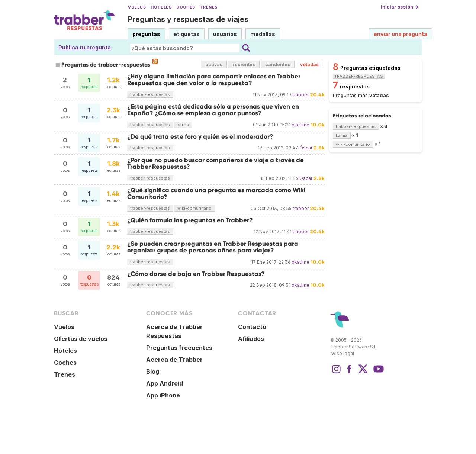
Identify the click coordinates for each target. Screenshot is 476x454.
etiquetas (187, 34)
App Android (165, 383)
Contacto (252, 327)
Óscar (306, 148)
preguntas (146, 34)
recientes (244, 65)
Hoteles (161, 7)
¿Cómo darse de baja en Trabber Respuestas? (196, 274)
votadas (309, 65)
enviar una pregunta (401, 34)
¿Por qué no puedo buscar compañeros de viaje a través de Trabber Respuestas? (216, 163)
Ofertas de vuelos (81, 339)
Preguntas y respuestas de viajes (188, 19)
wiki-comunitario (194, 208)
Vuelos (137, 7)
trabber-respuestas (150, 94)
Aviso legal (342, 353)
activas (214, 65)
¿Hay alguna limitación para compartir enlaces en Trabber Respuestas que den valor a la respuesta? (214, 80)
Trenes (209, 7)
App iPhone (163, 395)
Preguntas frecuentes (179, 348)
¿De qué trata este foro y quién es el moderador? (200, 137)
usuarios (225, 34)
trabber (301, 95)
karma (183, 125)
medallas (263, 34)
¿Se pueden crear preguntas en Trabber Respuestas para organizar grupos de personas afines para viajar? (213, 247)
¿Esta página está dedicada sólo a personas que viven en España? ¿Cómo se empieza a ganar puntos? (213, 110)
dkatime (300, 125)
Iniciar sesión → (400, 7)
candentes (278, 65)
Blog (153, 371)
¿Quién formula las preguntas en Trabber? (190, 220)
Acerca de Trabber (174, 360)
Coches (186, 7)
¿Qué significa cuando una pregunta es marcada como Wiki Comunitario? (216, 194)
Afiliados (251, 339)
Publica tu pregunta (85, 47)
